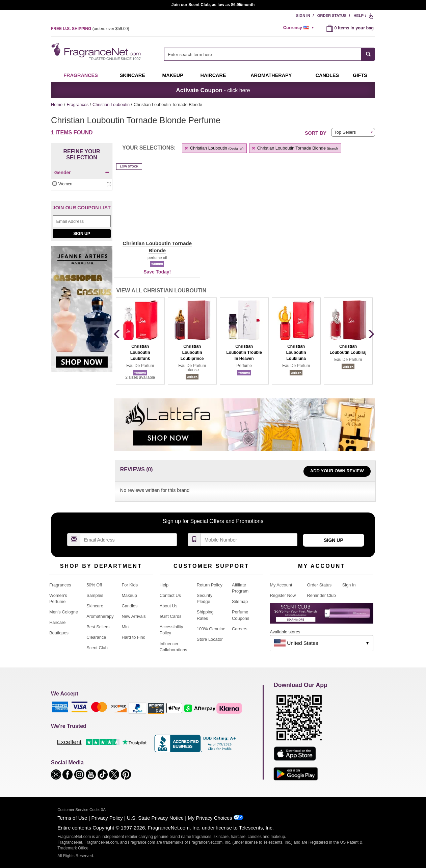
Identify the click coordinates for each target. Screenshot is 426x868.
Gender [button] (82, 173)
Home (57, 104)
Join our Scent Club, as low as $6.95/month (213, 5)
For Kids (130, 585)
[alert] (300, 28)
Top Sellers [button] (345, 132)
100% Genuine (211, 629)
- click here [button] (213, 90)
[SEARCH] (368, 54)
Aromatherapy (100, 616)
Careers (240, 629)
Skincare (132, 75)
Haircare (213, 75)
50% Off (94, 585)
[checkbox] (82, 184)
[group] (140, 341)
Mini (125, 627)
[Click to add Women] (82, 184)
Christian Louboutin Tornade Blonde (294, 148)
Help (358, 16)
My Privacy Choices (210, 818)
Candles (129, 606)
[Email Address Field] (82, 221)
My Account (281, 585)
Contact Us (170, 595)
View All (162, 291)
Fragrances (81, 75)
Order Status (332, 16)
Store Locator (210, 639)
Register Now (283, 595)
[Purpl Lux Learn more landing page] (322, 616)
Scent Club (97, 648)
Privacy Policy (107, 818)
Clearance (96, 637)
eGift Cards (171, 616)
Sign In (303, 16)
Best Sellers (98, 627)
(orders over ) (90, 29)
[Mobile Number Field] (249, 540)
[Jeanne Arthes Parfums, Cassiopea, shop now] (82, 312)
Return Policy (210, 585)
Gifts (360, 75)
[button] (157, 213)
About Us (169, 606)
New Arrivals (134, 616)
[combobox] (270, 54)
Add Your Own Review (337, 471)
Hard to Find (133, 637)
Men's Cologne (64, 612)
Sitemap (240, 601)
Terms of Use (72, 818)
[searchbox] (263, 54)
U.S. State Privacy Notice (155, 818)
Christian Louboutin (112, 104)
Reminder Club (322, 595)
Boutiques (59, 633)
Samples (95, 595)
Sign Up (82, 234)
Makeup (172, 75)
